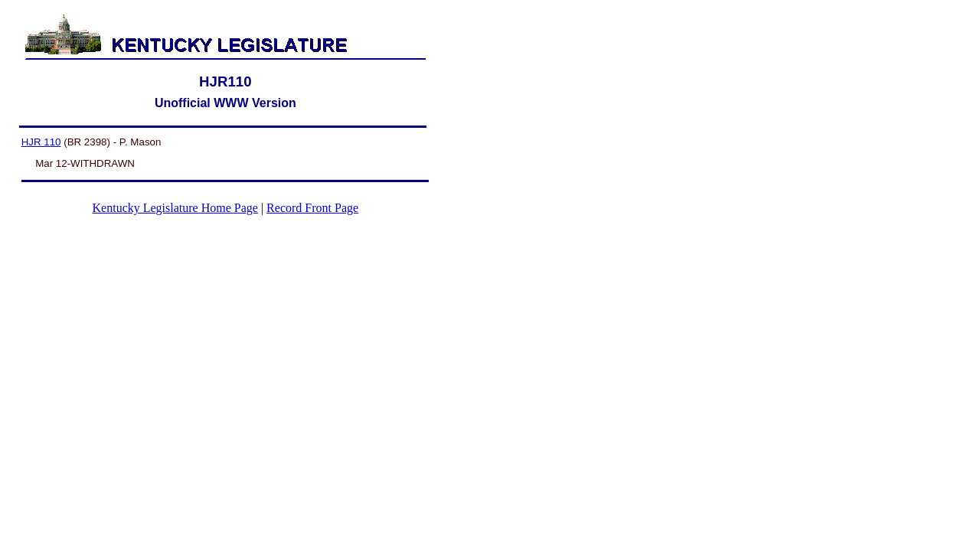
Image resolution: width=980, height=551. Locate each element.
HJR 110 (41, 142)
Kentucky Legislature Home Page (175, 208)
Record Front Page (312, 208)
